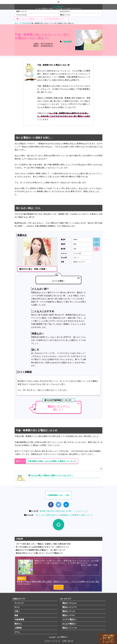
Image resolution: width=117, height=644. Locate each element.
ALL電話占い (58, 7)
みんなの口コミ (65, 11)
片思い (17, 611)
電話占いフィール (69, 628)
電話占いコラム (65, 15)
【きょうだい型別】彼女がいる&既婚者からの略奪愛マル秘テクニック (64, 515)
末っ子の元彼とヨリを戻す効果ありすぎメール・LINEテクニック (42, 547)
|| (101, 639)
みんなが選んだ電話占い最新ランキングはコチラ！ (52, 475)
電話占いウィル (69, 611)
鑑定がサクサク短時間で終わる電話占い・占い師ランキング (40, 550)
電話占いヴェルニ (69, 603)
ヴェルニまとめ (21, 15)
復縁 (16, 615)
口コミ (17, 607)
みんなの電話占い (69, 624)
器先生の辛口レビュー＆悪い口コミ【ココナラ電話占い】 (39, 553)
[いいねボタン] (100, 469)
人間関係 (18, 628)
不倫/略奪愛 (67, 42)
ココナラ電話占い (69, 619)
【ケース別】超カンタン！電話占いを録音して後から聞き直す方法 (43, 544)
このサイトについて (52, 641)
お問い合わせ (68, 641)
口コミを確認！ (58, 281)
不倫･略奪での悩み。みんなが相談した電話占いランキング (52, 461)
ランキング (19, 603)
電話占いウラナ (69, 615)
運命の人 (18, 624)
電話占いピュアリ (69, 607)
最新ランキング (21, 11)
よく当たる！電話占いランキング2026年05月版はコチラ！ (42, 19)
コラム (17, 632)
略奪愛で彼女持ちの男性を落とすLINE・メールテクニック (64, 511)
